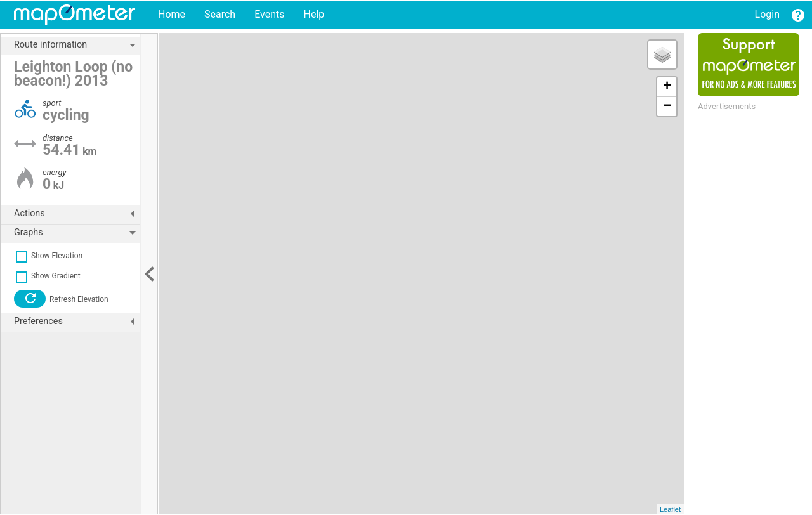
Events (269, 14)
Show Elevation (48, 256)
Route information (77, 45)
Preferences (77, 322)
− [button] (667, 107)
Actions (77, 214)
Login (767, 14)
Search (220, 14)
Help (314, 14)
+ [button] (667, 87)
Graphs (77, 233)
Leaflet (670, 509)
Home (172, 14)
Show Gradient (47, 276)
